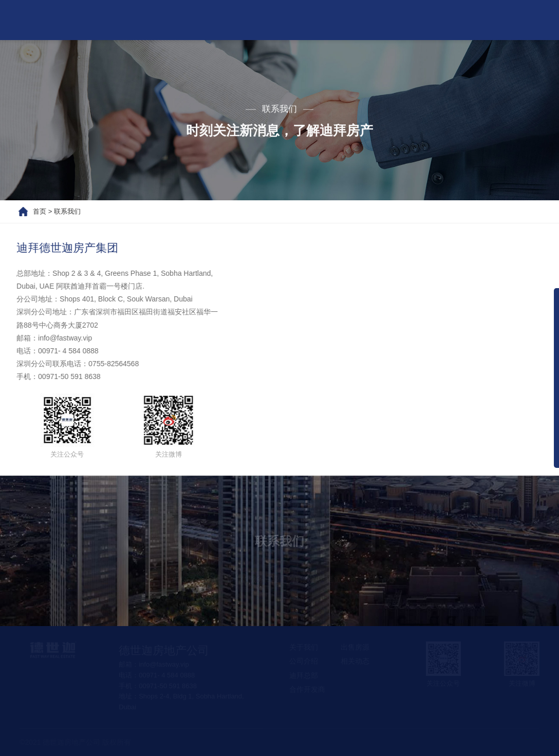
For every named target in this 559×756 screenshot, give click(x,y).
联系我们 (451, 20)
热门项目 (266, 20)
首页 (151, 20)
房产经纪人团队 (525, 20)
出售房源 (327, 20)
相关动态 (389, 20)
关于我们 (204, 20)
